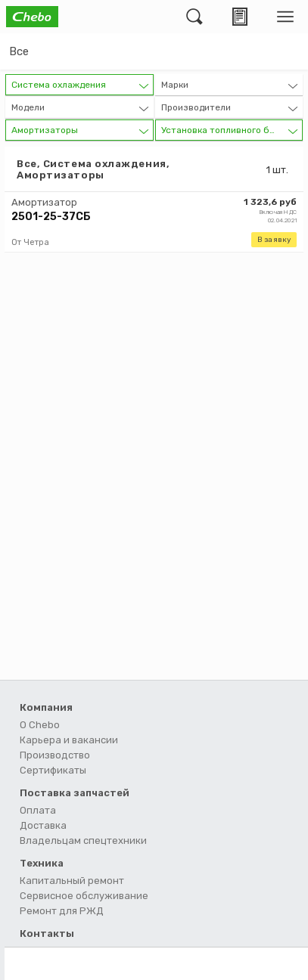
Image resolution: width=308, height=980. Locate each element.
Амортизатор (44, 202)
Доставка (43, 825)
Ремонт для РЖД (62, 911)
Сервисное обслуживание (84, 896)
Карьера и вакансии (69, 740)
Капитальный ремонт (72, 881)
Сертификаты (53, 770)
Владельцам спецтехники (83, 840)
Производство (55, 755)
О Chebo (40, 725)
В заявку (274, 240)
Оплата (38, 810)
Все (19, 51)
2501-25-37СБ (51, 217)
